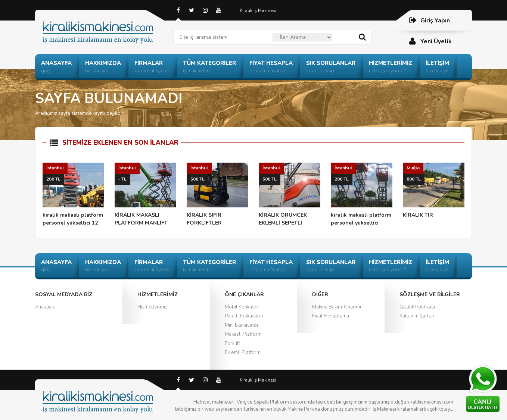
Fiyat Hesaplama (331, 316)
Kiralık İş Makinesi (258, 10)
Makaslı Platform (243, 334)
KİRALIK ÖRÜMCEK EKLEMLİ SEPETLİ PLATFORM (290, 195)
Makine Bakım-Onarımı (337, 307)
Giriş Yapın (429, 20)
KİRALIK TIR (434, 191)
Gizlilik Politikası (417, 307)
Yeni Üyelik (430, 41)
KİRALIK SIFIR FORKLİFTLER (217, 195)
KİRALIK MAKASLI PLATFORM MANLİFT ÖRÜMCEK (145, 195)
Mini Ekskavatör (242, 325)
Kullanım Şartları (418, 316)
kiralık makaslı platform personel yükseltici (362, 195)
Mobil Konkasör (242, 307)
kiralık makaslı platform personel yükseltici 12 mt (73, 195)
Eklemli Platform (243, 352)
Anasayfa (45, 307)
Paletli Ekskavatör (244, 316)
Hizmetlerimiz (152, 307)
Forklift (232, 344)
